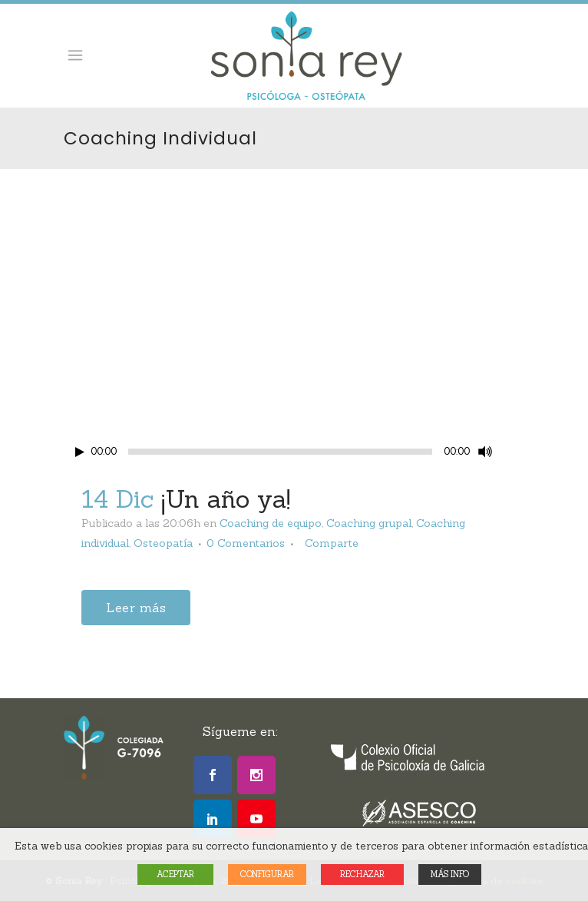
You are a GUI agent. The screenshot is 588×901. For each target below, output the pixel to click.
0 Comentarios (246, 543)
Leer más (136, 608)
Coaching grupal (369, 523)
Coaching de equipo (271, 523)
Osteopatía (163, 543)
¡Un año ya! (226, 499)
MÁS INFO (450, 874)
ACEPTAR (175, 874)
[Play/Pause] (80, 452)
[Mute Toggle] (485, 452)
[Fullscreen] (513, 452)
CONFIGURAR (267, 874)
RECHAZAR (362, 874)
